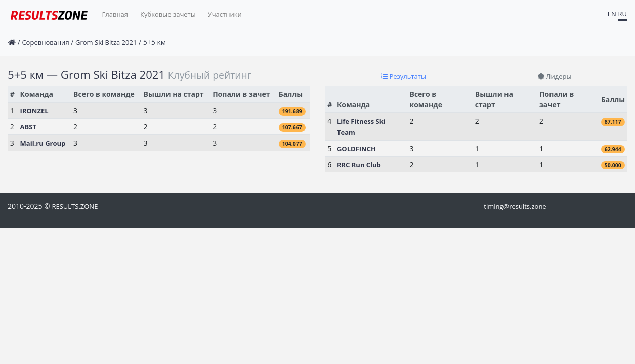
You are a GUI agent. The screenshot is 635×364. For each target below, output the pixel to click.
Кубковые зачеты (168, 14)
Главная (115, 14)
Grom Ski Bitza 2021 (106, 42)
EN (612, 14)
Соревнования (45, 42)
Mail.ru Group (43, 143)
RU (622, 14)
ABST (28, 127)
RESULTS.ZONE (75, 206)
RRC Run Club (359, 165)
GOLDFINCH (356, 149)
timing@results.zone (515, 206)
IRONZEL (34, 111)
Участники (225, 14)
